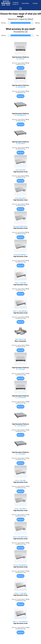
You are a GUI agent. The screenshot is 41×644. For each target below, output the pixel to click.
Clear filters (25, 3)
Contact (35, 3)
